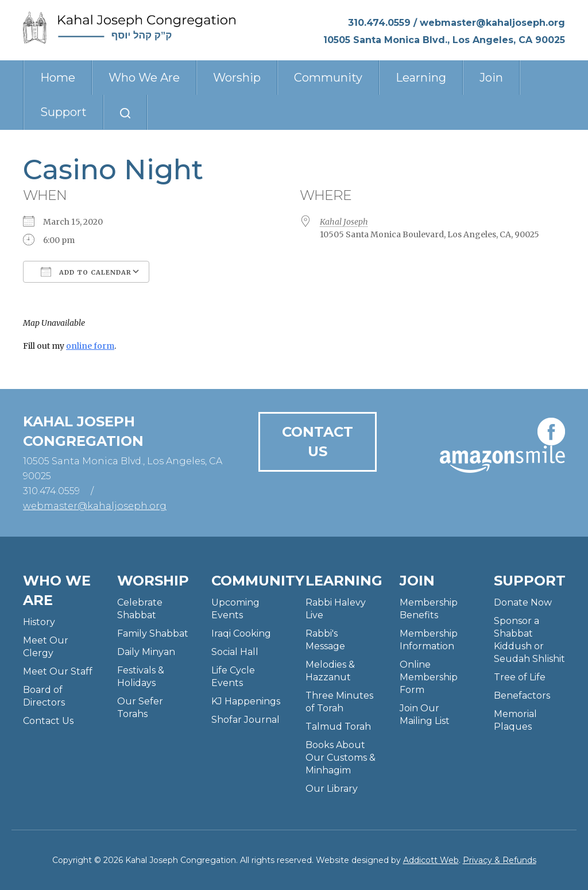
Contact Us (318, 442)
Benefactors (522, 696)
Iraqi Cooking (241, 633)
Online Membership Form (429, 677)
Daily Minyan (146, 652)
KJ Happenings (246, 701)
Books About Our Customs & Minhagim (341, 758)
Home (58, 78)
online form (90, 346)
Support (63, 112)
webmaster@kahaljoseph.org (492, 23)
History (39, 622)
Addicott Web (431, 860)
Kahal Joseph (344, 222)
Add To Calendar (86, 272)
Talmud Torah (338, 727)
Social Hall (235, 652)
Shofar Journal (245, 720)
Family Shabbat (153, 633)
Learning (421, 78)
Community (328, 78)
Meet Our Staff (58, 671)
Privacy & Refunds (500, 860)
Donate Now (523, 602)
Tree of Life (520, 677)
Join (491, 78)
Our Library (332, 789)
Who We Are (144, 78)
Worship (237, 78)
